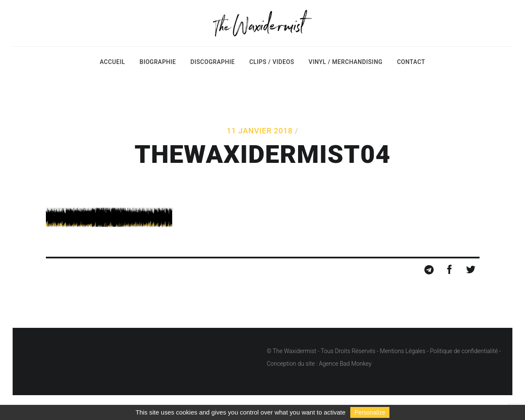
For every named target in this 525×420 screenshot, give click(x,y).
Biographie (157, 62)
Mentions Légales (402, 351)
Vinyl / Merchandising (345, 62)
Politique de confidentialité (464, 351)
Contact (411, 62)
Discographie (212, 62)
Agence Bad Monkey (345, 364)
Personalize (370, 412)
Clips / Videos (272, 62)
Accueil (112, 62)
